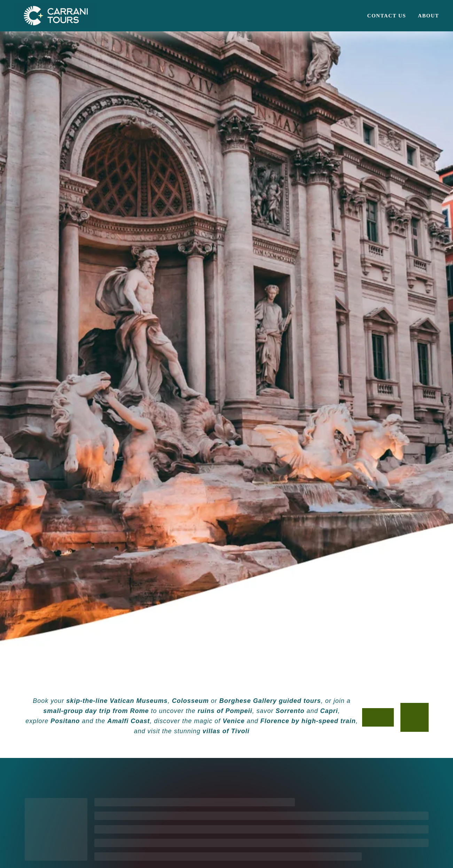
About (428, 16)
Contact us (387, 16)
